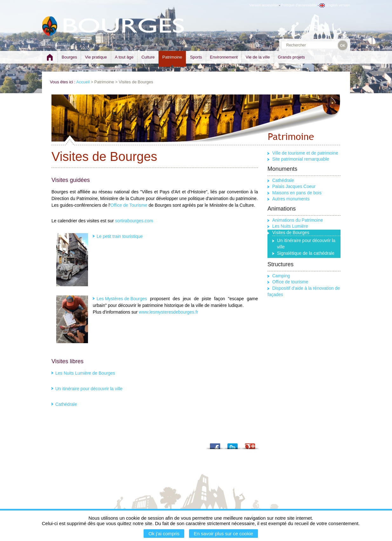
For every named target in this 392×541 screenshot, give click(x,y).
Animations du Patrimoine (298, 220)
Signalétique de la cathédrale (306, 253)
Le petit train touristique (120, 236)
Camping (281, 276)
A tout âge (124, 57)
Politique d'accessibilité (299, 5)
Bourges (69, 57)
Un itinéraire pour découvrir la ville (89, 389)
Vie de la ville (258, 57)
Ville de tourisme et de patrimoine (305, 153)
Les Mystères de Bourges (122, 299)
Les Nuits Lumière (290, 226)
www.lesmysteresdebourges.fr (169, 312)
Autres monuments (291, 199)
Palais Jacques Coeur (294, 186)
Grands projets (291, 57)
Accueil (83, 82)
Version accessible (264, 5)
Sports (196, 57)
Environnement (224, 57)
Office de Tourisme (129, 205)
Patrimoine (172, 57)
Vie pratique (96, 57)
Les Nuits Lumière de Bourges (85, 373)
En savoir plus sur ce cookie (223, 534)
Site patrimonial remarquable (301, 159)
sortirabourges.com (134, 221)
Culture (148, 57)
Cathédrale (66, 404)
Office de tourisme (290, 282)
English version (335, 5)
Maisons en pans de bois (297, 193)
